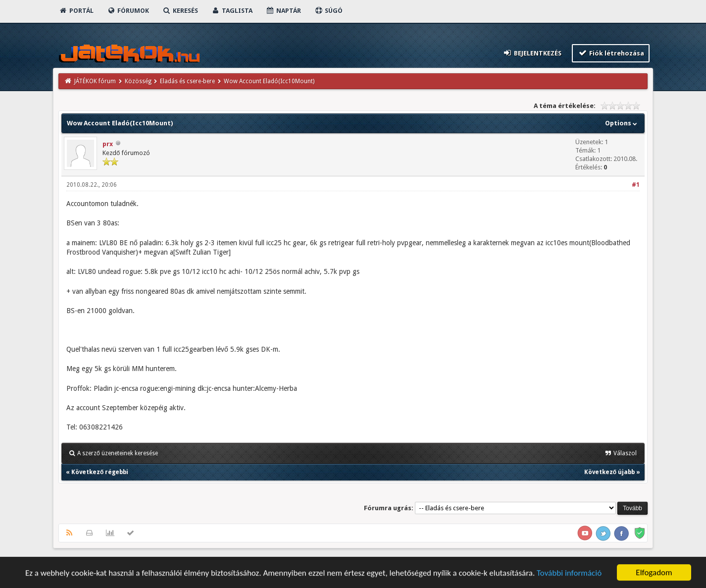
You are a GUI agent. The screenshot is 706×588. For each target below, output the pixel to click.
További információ (569, 574)
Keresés (180, 11)
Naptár (283, 11)
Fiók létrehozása (611, 53)
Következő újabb (609, 472)
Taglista (232, 11)
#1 (636, 185)
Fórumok (128, 11)
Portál (76, 11)
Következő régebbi (100, 472)
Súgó (328, 11)
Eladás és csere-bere (187, 81)
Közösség (138, 81)
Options (622, 123)
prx (108, 144)
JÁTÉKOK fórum (95, 81)
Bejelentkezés (532, 53)
